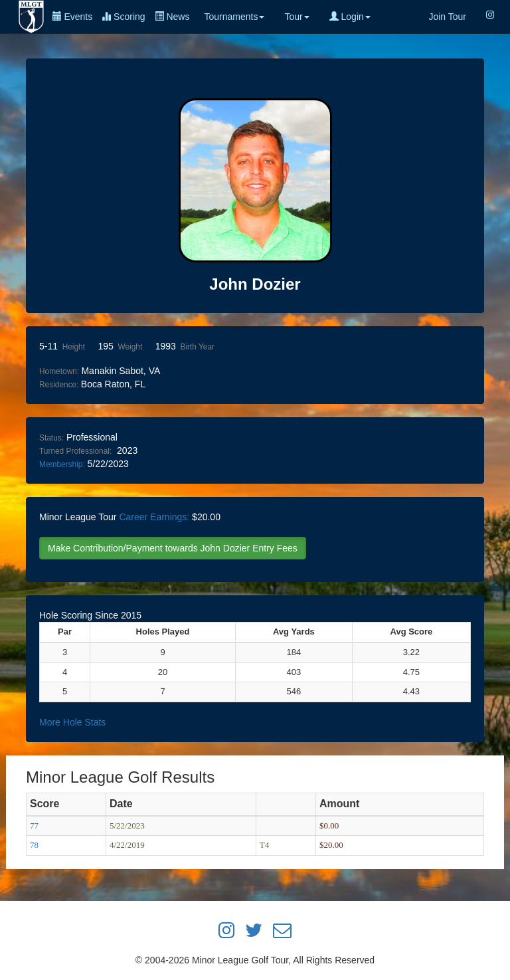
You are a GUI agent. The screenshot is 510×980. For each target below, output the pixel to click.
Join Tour (447, 17)
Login (350, 17)
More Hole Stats (72, 722)
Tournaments (234, 17)
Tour (297, 17)
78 (34, 845)
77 (34, 826)
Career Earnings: (154, 517)
